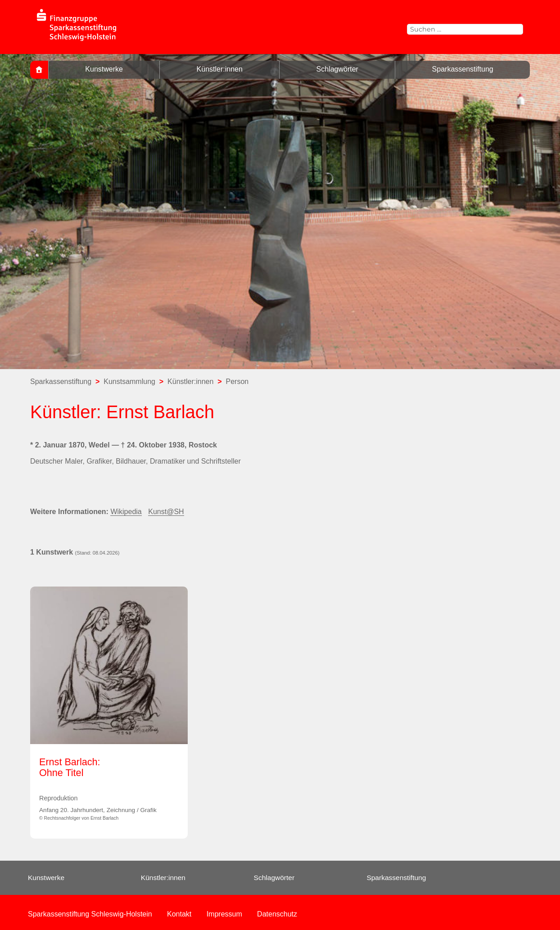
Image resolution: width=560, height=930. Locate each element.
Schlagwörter (337, 69)
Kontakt (179, 914)
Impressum (224, 914)
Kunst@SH (166, 512)
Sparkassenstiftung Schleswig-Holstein (90, 914)
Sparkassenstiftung (463, 69)
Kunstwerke (104, 69)
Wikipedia (126, 512)
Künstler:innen (220, 69)
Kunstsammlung (129, 381)
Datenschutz (277, 914)
